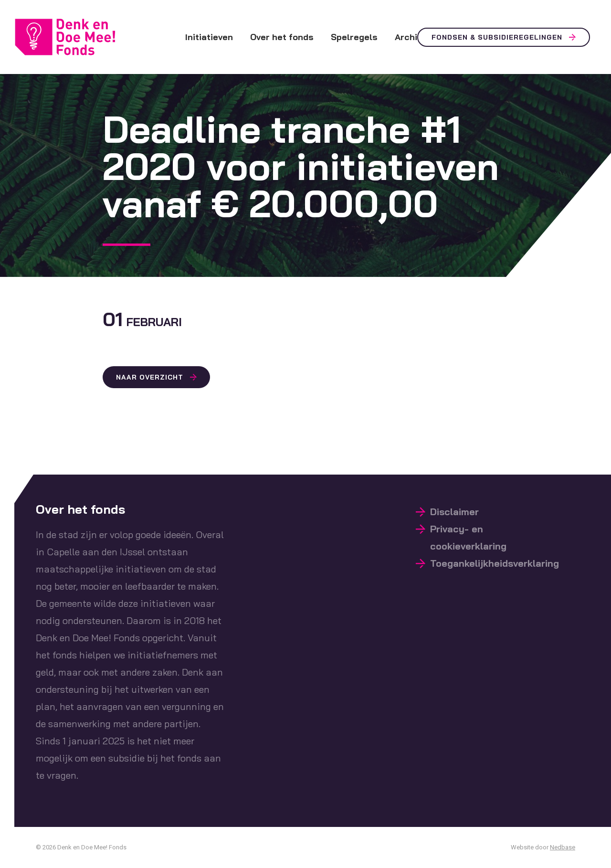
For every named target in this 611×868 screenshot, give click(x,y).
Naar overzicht (150, 377)
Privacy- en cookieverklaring (468, 537)
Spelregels (354, 37)
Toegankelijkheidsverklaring (495, 563)
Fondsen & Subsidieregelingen (497, 37)
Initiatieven (209, 37)
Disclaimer (454, 512)
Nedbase (563, 847)
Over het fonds (282, 37)
